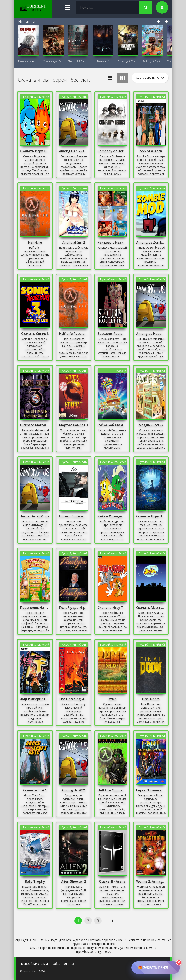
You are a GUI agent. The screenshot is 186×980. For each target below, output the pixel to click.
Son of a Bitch (151, 151)
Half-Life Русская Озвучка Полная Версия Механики (74, 334)
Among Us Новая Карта (151, 334)
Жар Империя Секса (35, 699)
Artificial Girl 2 (74, 242)
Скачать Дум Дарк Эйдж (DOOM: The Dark (53, 61)
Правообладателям (34, 964)
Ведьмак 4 (103, 61)
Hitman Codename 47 (74, 516)
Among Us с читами (74, 151)
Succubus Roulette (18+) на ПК (112, 334)
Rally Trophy (35, 881)
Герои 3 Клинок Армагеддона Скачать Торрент (151, 790)
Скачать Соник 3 (35, 334)
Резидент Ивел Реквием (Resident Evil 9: (29, 61)
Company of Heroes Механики (112, 151)
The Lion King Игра (74, 699)
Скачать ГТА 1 (35, 790)
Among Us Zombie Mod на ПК (151, 242)
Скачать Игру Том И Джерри (112, 608)
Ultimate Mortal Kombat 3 (35, 425)
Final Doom (151, 699)
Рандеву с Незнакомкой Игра (112, 242)
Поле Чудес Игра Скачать (74, 608)
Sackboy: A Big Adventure (153, 61)
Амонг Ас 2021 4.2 (35, 516)
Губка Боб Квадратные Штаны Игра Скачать (112, 425)
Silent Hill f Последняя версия (78, 61)
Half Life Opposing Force (112, 790)
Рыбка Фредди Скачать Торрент (112, 516)
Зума (112, 699)
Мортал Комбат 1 (74, 425)
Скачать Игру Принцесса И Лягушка (151, 516)
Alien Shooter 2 (74, 881)
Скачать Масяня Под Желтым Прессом (151, 608)
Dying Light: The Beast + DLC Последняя (128, 61)
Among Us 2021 (74, 790)
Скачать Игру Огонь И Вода (35, 151)
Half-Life (35, 242)
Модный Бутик (151, 425)
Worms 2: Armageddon (151, 881)
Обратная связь (64, 964)
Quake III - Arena (112, 881)
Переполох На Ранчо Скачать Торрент (35, 608)
